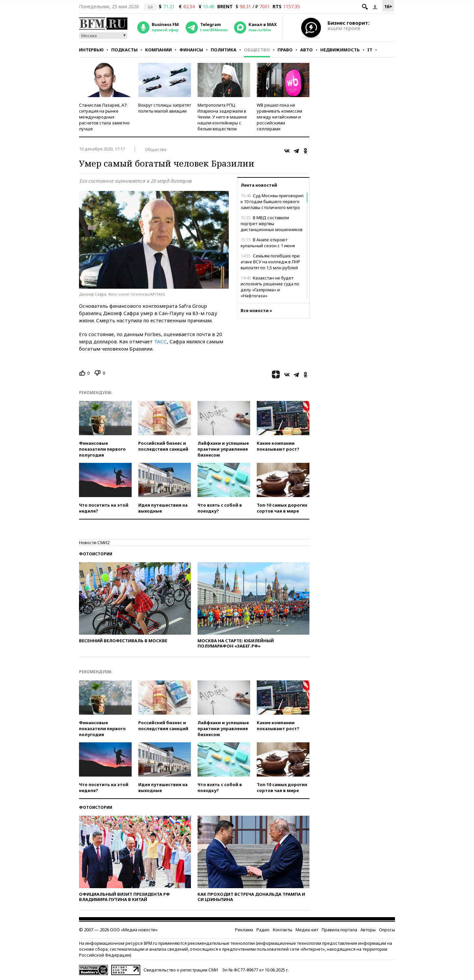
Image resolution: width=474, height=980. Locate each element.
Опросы (387, 930)
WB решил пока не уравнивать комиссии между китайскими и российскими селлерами (279, 117)
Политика (224, 50)
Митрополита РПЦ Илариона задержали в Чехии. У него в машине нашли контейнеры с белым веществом (222, 117)
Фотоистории (96, 554)
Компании (158, 50)
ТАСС (160, 341)
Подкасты (124, 50)
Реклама (244, 930)
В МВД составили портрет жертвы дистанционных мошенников (272, 224)
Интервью (91, 50)
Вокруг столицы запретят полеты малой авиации (165, 108)
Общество (257, 50)
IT (370, 50)
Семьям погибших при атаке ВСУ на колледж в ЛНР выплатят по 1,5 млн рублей (270, 262)
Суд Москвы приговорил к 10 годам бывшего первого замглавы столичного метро (272, 201)
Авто (306, 50)
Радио (263, 930)
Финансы (191, 50)
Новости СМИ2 (94, 543)
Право (285, 50)
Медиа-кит (307, 930)
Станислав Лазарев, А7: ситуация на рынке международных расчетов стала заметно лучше (104, 117)
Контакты (283, 930)
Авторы (368, 930)
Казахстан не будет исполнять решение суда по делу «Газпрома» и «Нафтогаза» (270, 287)
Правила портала (339, 930)
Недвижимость (340, 50)
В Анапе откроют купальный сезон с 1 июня (268, 243)
